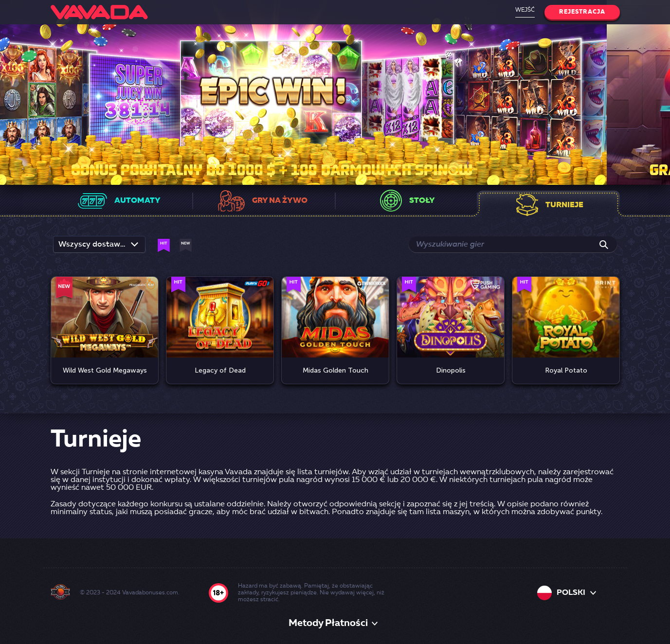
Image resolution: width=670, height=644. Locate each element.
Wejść (525, 10)
